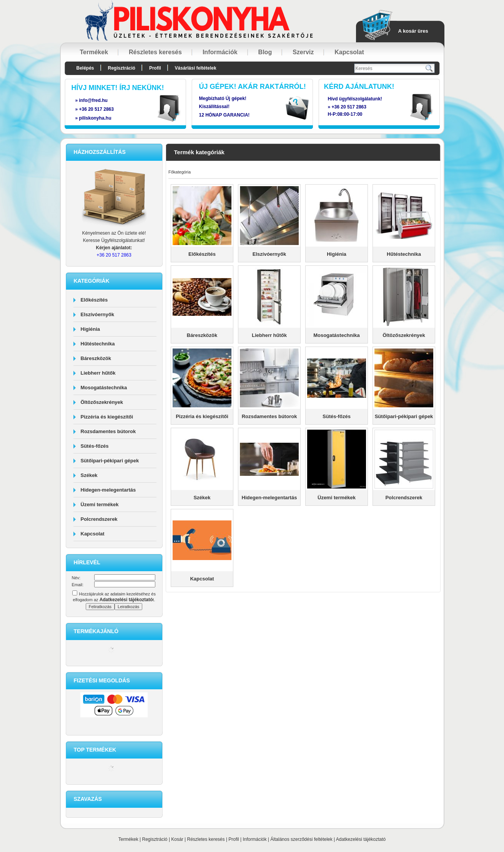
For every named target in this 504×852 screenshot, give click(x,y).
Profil (234, 839)
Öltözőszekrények (102, 402)
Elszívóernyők (97, 314)
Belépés (85, 68)
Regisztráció (155, 839)
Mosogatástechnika (104, 388)
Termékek (128, 839)
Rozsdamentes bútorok (108, 431)
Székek (89, 475)
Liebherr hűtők (98, 373)
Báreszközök (96, 358)
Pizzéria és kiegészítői (107, 417)
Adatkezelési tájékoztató (361, 839)
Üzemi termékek (100, 504)
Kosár (177, 839)
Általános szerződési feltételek (301, 839)
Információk (254, 839)
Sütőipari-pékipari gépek (110, 461)
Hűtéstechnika (98, 344)
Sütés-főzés (95, 446)
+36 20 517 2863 (349, 107)
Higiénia (91, 329)
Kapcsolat (93, 534)
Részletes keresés (206, 839)
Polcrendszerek (99, 519)
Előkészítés (94, 300)
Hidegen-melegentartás (108, 490)
